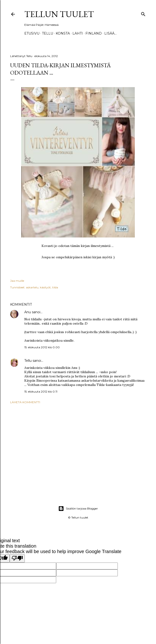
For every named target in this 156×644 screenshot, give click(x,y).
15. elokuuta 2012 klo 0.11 (41, 391)
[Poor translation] (17, 558)
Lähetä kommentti (25, 402)
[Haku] (143, 13)
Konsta (63, 33)
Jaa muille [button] (17, 281)
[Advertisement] (78, 449)
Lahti (78, 33)
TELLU (48, 33)
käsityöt (45, 287)
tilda (55, 287)
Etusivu (32, 33)
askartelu (32, 287)
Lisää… (110, 33)
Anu (28, 312)
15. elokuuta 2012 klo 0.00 (42, 347)
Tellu (28, 361)
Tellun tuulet (59, 14)
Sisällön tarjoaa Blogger (78, 509)
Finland (94, 33)
